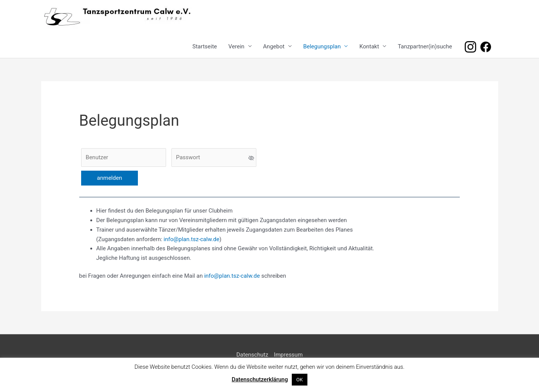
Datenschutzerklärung (260, 379)
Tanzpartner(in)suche (425, 46)
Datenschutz (252, 355)
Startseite (205, 46)
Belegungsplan (322, 46)
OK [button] (300, 380)
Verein (237, 46)
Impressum (288, 355)
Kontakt (369, 46)
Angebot (274, 46)
